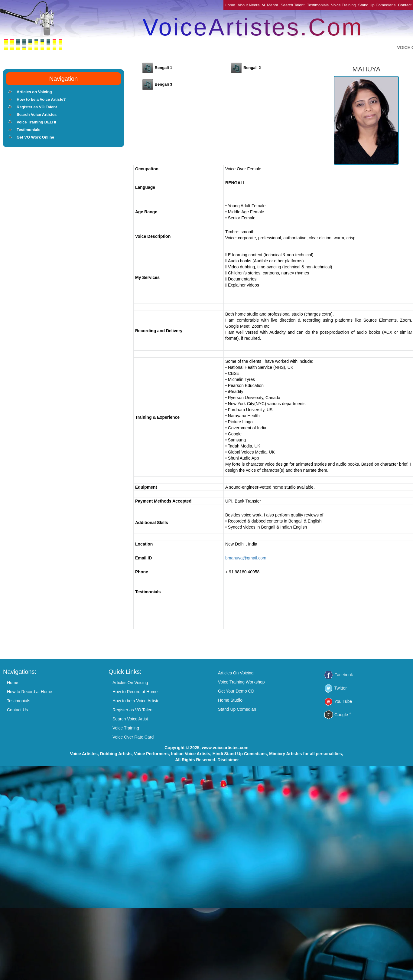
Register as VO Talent (37, 107)
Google (343, 715)
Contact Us (17, 710)
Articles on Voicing (34, 92)
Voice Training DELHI (36, 122)
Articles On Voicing (130, 683)
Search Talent (293, 5)
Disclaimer (228, 760)
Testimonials (318, 5)
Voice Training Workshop (241, 682)
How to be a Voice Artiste (136, 701)
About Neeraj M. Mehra (258, 5)
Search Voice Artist (130, 719)
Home (230, 5)
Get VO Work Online (35, 137)
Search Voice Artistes (37, 115)
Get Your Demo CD (236, 691)
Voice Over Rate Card (133, 737)
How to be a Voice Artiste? (41, 99)
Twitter (341, 688)
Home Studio (230, 700)
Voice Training (343, 5)
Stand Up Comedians (377, 5)
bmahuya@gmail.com (246, 558)
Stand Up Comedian (237, 709)
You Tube (343, 701)
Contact (405, 5)
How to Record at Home (29, 692)
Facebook (344, 675)
